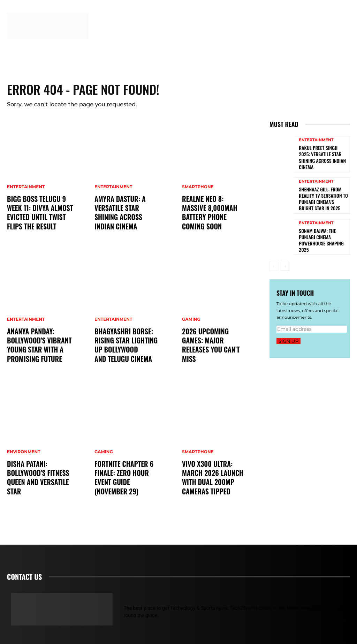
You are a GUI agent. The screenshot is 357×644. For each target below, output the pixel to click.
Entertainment (26, 191)
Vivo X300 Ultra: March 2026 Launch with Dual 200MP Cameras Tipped (215, 483)
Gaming (104, 464)
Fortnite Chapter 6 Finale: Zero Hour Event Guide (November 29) (127, 483)
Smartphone (198, 199)
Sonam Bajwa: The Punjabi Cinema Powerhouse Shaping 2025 (322, 229)
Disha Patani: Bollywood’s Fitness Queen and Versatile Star (35, 479)
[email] (312, 318)
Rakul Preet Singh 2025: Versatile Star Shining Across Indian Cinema (321, 155)
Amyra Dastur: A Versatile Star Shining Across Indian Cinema (126, 218)
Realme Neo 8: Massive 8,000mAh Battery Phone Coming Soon (212, 218)
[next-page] (285, 256)
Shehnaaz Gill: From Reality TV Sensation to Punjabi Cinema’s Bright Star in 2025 (321, 192)
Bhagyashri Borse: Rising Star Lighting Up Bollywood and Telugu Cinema (127, 347)
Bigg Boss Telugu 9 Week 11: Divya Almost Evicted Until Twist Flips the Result (37, 214)
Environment (24, 456)
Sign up (288, 330)
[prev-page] (274, 256)
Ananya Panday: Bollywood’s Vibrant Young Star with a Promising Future (36, 347)
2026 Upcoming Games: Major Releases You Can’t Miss (213, 351)
